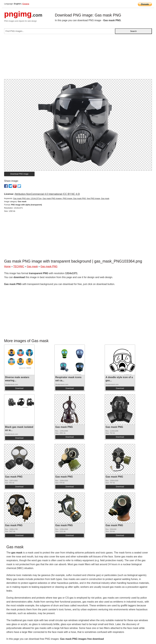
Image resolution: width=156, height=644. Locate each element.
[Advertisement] (78, 58)
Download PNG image (19, 174)
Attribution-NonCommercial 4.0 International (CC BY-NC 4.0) (47, 194)
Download (19, 388)
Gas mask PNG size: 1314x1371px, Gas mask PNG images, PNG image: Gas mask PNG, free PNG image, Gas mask (61, 199)
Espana (26, 4)
